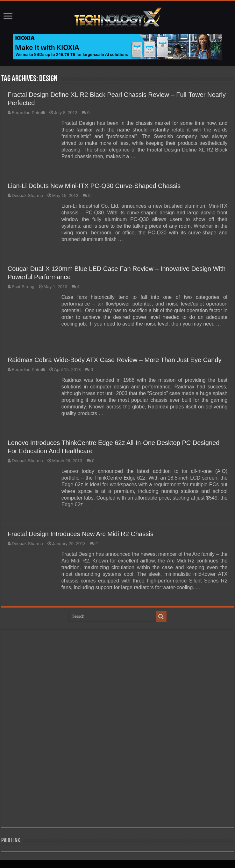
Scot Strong (23, 287)
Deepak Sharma (27, 195)
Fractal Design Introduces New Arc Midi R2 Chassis (81, 534)
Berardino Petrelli (28, 113)
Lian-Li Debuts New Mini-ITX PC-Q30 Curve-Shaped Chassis (94, 186)
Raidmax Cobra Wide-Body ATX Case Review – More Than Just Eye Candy (115, 360)
